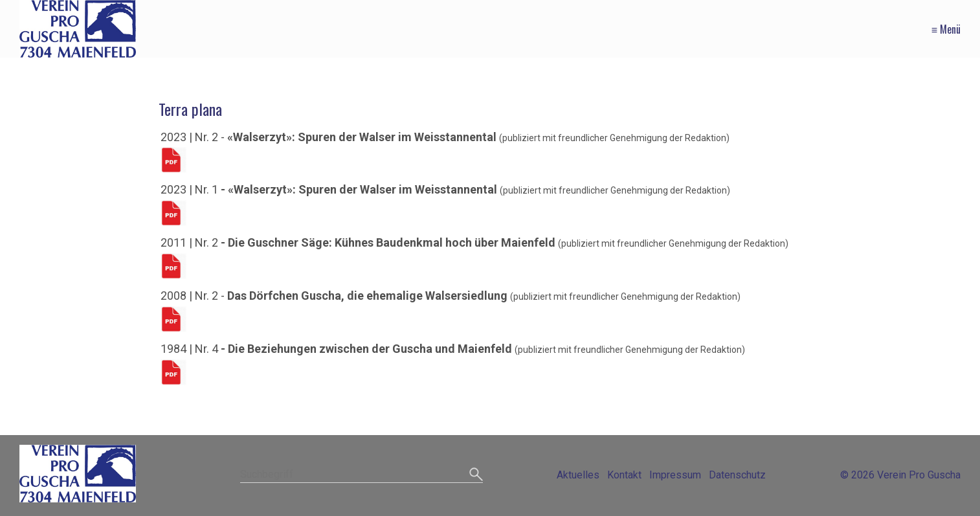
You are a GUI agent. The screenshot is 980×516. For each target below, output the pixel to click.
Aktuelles (578, 475)
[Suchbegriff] (361, 476)
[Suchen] (476, 475)
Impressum (675, 475)
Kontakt (624, 475)
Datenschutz (737, 475)
